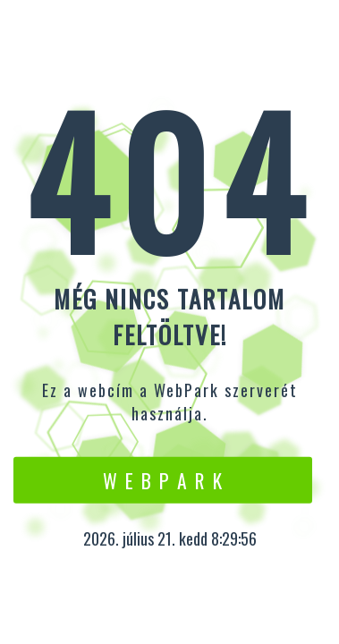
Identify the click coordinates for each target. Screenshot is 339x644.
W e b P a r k (163, 479)
